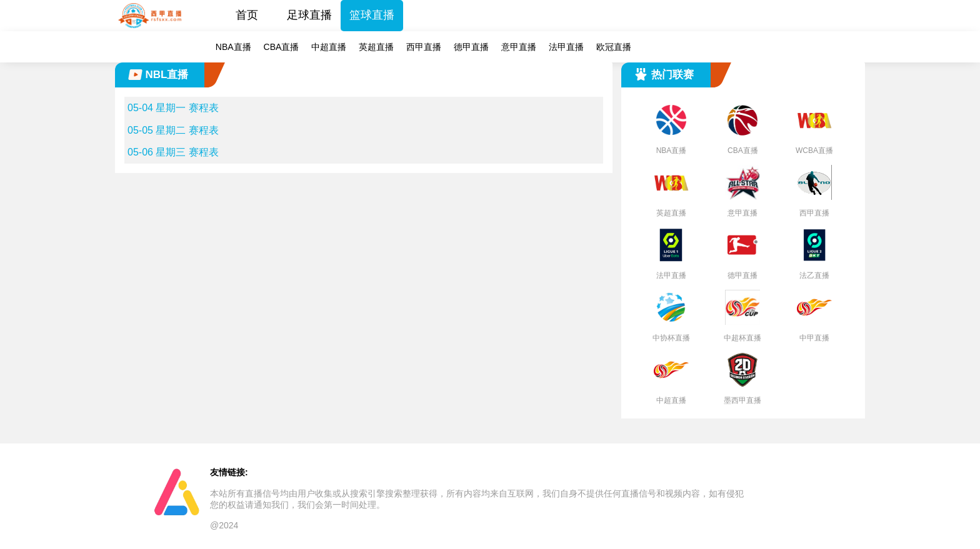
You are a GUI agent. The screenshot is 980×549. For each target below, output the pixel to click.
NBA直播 (233, 47)
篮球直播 (372, 15)
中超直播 (329, 47)
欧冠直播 (614, 47)
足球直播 (309, 15)
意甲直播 (519, 47)
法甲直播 (566, 47)
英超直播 (376, 47)
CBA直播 (282, 47)
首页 (247, 15)
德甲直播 (471, 47)
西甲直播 (424, 47)
